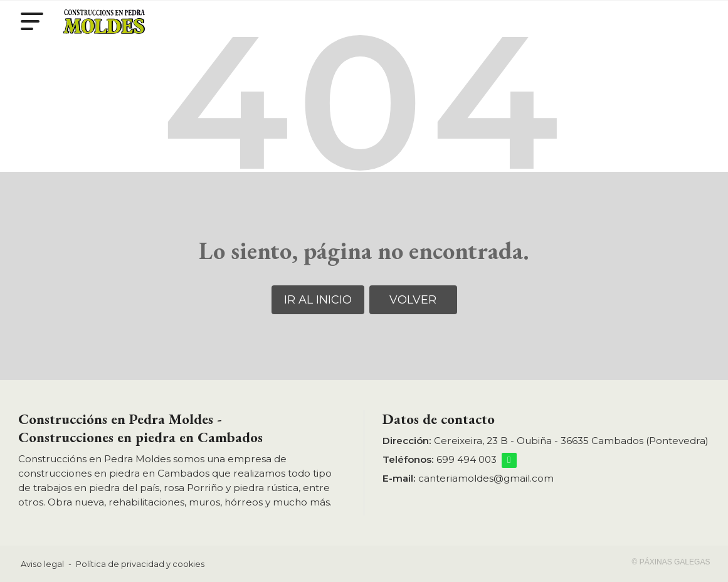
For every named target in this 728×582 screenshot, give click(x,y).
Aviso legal (42, 564)
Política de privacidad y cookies (140, 564)
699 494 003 (467, 459)
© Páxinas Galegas (671, 562)
